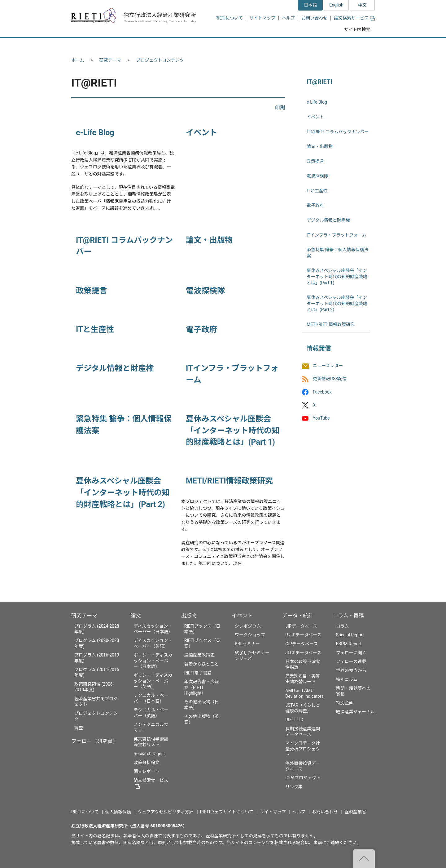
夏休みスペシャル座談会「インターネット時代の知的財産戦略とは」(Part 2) (123, 493)
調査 (79, 728)
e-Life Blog (95, 133)
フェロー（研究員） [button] (145, 45)
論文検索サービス (354, 18)
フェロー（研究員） (95, 741)
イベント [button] (261, 45)
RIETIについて (229, 18)
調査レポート (146, 771)
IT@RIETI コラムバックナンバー (338, 132)
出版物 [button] (224, 45)
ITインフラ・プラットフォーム (337, 235)
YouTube (321, 418)
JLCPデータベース (303, 653)
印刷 (280, 108)
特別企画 (345, 703)
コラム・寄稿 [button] (352, 45)
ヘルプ (288, 18)
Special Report (350, 635)
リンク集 (294, 787)
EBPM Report (349, 644)
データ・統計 (298, 616)
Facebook (322, 392)
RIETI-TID (294, 720)
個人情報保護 (118, 812)
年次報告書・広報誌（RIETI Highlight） (202, 687)
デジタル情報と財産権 (115, 368)
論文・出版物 (209, 240)
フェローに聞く (351, 653)
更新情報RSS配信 (330, 379)
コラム (343, 626)
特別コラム (347, 679)
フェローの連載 (351, 661)
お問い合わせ (314, 18)
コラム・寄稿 (348, 616)
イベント (201, 133)
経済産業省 (355, 812)
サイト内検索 (357, 29)
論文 (136, 616)
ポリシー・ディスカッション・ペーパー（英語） (153, 681)
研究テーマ (110, 60)
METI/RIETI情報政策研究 (229, 481)
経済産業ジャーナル (355, 712)
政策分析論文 (146, 763)
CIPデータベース (302, 644)
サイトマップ (262, 18)
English (336, 5)
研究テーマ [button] (94, 45)
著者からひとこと (202, 664)
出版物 (189, 616)
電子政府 (201, 329)
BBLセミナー (247, 644)
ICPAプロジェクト (303, 778)
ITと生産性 (95, 329)
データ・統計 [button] (304, 45)
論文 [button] (190, 45)
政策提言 (92, 291)
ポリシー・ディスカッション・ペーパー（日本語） (153, 661)
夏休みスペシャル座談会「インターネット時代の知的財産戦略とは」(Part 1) (233, 431)
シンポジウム (248, 626)
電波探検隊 (205, 291)
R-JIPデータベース (303, 635)
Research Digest (149, 754)
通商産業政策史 (199, 655)
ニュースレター (328, 366)
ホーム (78, 60)
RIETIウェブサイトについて (227, 812)
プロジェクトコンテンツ (160, 60)
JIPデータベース (301, 626)
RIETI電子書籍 (198, 673)
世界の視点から (351, 670)
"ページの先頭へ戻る (364, 859)
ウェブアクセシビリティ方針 (165, 812)
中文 (362, 5)
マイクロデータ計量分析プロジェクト (303, 749)
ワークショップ (250, 635)
